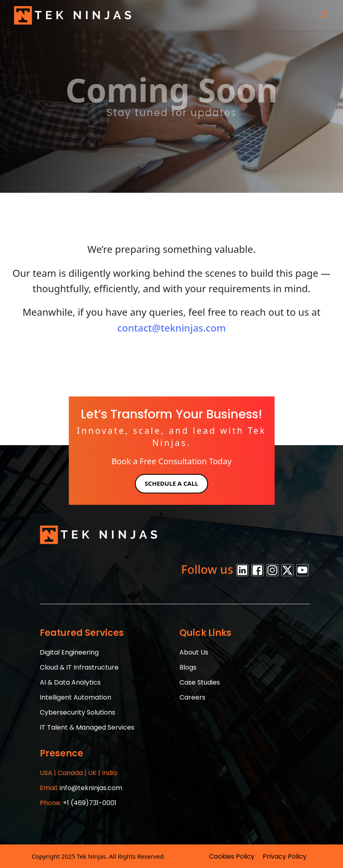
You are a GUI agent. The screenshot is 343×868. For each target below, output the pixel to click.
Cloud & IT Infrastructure (79, 667)
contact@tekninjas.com (172, 328)
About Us (194, 652)
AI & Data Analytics (70, 682)
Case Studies (200, 682)
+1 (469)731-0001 (78, 803)
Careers (192, 697)
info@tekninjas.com (81, 788)
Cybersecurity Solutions (78, 712)
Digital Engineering (69, 652)
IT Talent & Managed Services (87, 727)
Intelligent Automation (76, 697)
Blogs (188, 667)
